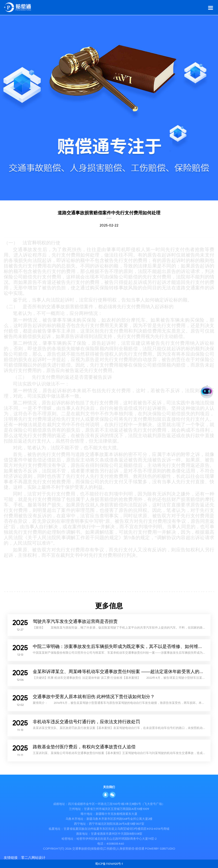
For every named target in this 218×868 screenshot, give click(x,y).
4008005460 (115, 844)
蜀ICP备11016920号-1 (109, 864)
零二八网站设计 (33, 858)
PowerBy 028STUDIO (160, 849)
